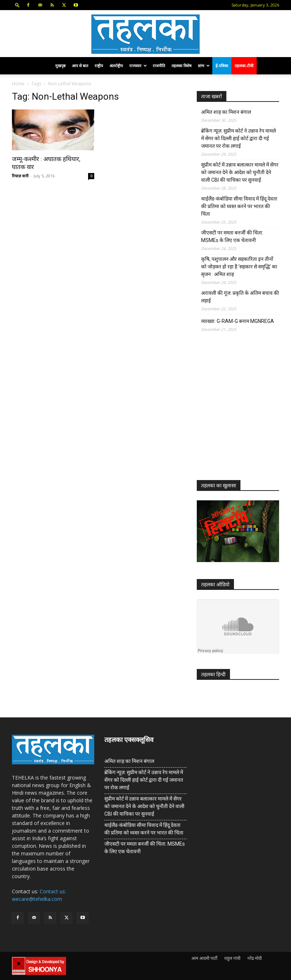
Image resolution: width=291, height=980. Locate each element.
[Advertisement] (244, 412)
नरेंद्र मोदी (255, 958)
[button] (17, 5)
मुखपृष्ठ (60, 66)
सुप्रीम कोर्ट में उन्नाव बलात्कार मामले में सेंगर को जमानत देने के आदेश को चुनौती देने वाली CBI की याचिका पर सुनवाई (240, 172)
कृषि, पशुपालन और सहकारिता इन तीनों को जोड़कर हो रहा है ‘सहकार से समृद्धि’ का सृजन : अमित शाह (239, 267)
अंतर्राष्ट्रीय (116, 66)
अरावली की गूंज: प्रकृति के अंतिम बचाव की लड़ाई (240, 297)
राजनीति (159, 66)
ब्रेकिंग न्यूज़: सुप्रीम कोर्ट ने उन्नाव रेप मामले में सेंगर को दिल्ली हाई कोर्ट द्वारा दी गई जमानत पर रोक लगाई (238, 138)
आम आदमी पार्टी (204, 958)
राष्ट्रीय (99, 66)
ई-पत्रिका (222, 66)
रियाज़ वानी (20, 176)
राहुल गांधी (232, 958)
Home (18, 84)
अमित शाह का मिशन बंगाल (226, 112)
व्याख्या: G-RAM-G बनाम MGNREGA (238, 321)
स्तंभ (204, 66)
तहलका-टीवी (244, 66)
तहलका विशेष (181, 66)
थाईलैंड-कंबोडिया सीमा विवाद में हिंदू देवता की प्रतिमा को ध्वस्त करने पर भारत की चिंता (239, 206)
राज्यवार (138, 66)
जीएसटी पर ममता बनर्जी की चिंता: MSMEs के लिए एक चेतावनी (232, 236)
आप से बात (80, 66)
